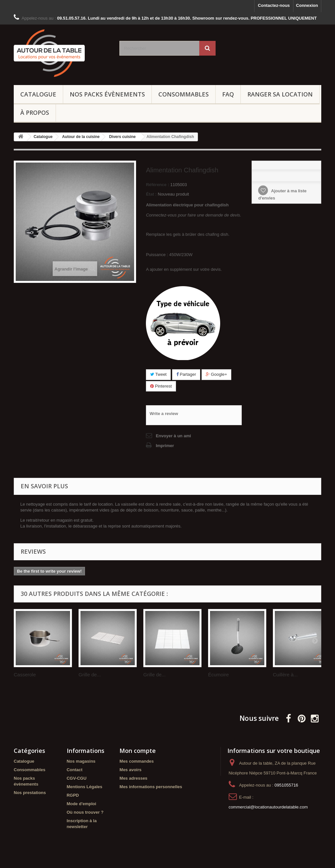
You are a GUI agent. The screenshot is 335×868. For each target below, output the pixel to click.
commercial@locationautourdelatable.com (268, 807)
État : (151, 194)
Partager (186, 374)
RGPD (73, 795)
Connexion (307, 5)
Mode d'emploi (81, 804)
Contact (75, 770)
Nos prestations (30, 793)
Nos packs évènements (107, 94)
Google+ (216, 374)
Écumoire (218, 675)
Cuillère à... (285, 675)
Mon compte (138, 751)
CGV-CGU (77, 778)
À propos (35, 113)
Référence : (158, 185)
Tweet (158, 374)
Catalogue (38, 94)
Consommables (184, 94)
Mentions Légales (85, 787)
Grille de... (90, 675)
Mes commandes (137, 761)
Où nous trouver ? (85, 812)
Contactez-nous (274, 5)
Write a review (164, 414)
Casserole (25, 675)
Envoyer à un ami (173, 436)
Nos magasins (81, 761)
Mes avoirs (130, 770)
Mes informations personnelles (151, 787)
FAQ (228, 94)
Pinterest (161, 386)
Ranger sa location (280, 94)
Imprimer (165, 446)
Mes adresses (133, 778)
